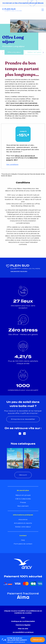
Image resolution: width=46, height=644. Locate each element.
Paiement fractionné (23, 594)
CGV (23, 618)
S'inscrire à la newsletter (23, 419)
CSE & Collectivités (23, 499)
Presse (23, 502)
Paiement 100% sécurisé (23, 576)
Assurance (23, 519)
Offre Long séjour (14, 52)
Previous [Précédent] (3, 53)
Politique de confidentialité (23, 621)
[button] (5, 640)
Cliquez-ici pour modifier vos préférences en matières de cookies (23, 612)
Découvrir (23, 475)
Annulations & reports (23, 523)
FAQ (23, 540)
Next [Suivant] (43, 53)
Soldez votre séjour (23, 527)
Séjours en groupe (23, 495)
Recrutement (23, 506)
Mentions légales (23, 625)
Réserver (38, 640)
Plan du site (23, 629)
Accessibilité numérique (23, 632)
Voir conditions (12, 164)
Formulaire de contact (23, 544)
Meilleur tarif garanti (35, 52)
